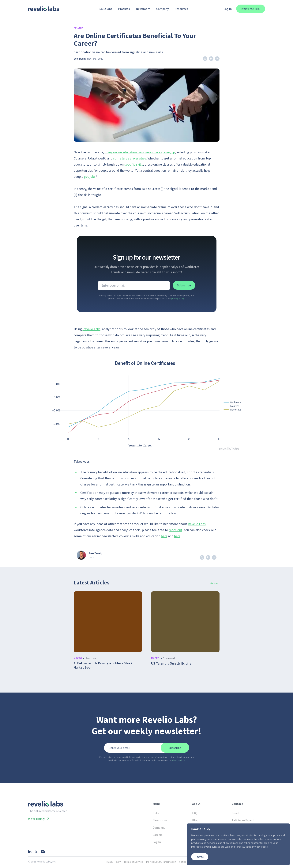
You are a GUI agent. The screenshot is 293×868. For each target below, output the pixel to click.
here (164, 536)
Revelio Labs (92, 329)
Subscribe (184, 285)
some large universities (130, 158)
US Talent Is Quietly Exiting (171, 663)
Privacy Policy (113, 862)
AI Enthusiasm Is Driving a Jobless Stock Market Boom (103, 665)
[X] (36, 852)
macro (78, 658)
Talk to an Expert (243, 820)
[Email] (43, 852)
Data (156, 813)
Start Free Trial (251, 9)
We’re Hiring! (39, 819)
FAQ (195, 813)
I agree (200, 857)
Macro (78, 27)
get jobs (90, 177)
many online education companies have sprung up (140, 152)
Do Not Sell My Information (161, 862)
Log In (228, 9)
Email (235, 813)
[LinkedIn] (30, 851)
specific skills (134, 164)
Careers (158, 835)
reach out (176, 530)
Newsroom (160, 820)
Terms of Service (133, 862)
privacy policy (178, 298)
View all (215, 583)
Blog (195, 820)
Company (159, 827)
